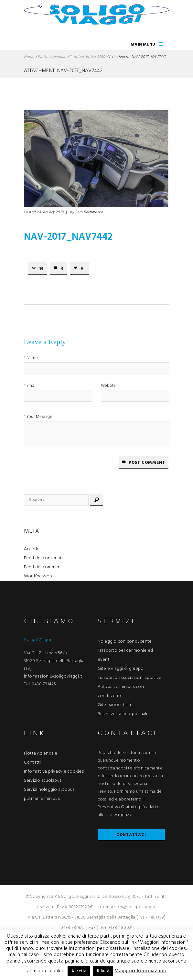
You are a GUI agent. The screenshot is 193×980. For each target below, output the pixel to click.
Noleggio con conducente (125, 642)
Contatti (32, 762)
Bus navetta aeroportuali (123, 714)
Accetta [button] (79, 971)
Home (29, 57)
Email (32, 386)
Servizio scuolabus (43, 781)
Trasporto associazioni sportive (130, 678)
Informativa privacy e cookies (54, 772)
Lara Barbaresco (89, 212)
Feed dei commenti (44, 567)
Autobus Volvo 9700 (88, 57)
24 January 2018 (50, 212)
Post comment (147, 463)
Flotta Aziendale (52, 57)
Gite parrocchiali (114, 705)
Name (32, 359)
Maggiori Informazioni (140, 971)
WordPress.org (39, 576)
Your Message (39, 417)
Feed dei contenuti (43, 558)
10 (41, 269)
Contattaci (131, 835)
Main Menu (143, 44)
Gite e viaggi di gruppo (121, 669)
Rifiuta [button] (103, 971)
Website (108, 386)
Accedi (31, 549)
